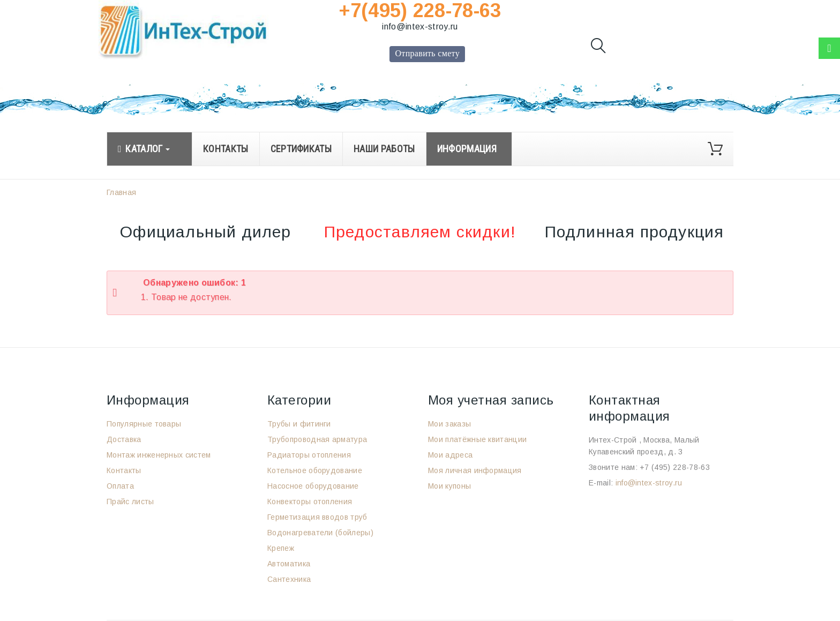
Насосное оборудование (313, 486)
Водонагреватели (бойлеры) (320, 533)
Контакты (124, 470)
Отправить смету (427, 53)
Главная (121, 192)
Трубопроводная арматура (317, 439)
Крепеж (281, 548)
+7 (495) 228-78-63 (675, 467)
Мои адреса (450, 455)
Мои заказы (449, 424)
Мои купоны (449, 486)
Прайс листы (130, 502)
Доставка (124, 439)
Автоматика (289, 564)
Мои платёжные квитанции (477, 439)
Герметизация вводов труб (317, 517)
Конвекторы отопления (310, 502)
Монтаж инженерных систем (159, 455)
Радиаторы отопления (309, 455)
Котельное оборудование (315, 470)
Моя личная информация (475, 470)
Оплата (120, 486)
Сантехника (289, 579)
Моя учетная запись (491, 400)
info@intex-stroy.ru (420, 27)
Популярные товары (144, 424)
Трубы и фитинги (299, 424)
